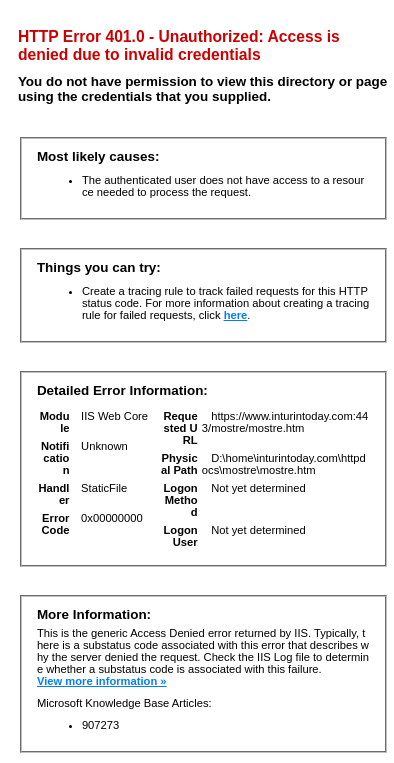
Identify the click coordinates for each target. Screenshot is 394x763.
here (236, 315)
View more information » (102, 681)
